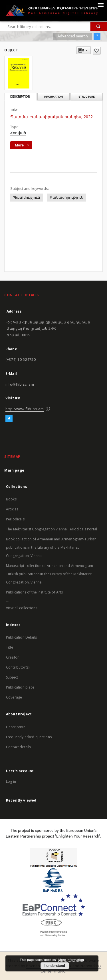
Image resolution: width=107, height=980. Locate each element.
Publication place (20, 687)
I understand (55, 966)
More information (71, 960)
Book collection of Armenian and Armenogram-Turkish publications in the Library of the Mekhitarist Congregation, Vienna (51, 547)
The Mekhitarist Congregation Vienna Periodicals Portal (52, 529)
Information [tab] (53, 97)
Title (10, 647)
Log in (11, 781)
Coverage (14, 697)
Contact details (18, 747)
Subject (12, 677)
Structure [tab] (87, 97)
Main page (14, 470)
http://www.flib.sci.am (25, 409)
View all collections (22, 608)
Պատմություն (27, 197)
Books (11, 499)
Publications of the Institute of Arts (35, 592)
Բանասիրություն (66, 197)
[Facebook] (9, 419)
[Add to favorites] (97, 51)
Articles (12, 509)
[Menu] (100, 5)
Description (16, 727)
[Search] (99, 27)
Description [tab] (20, 97)
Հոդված (18, 133)
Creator (12, 657)
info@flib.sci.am (20, 384)
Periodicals (15, 519)
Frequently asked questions (29, 737)
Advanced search (73, 36)
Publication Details (21, 637)
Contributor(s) (18, 667)
